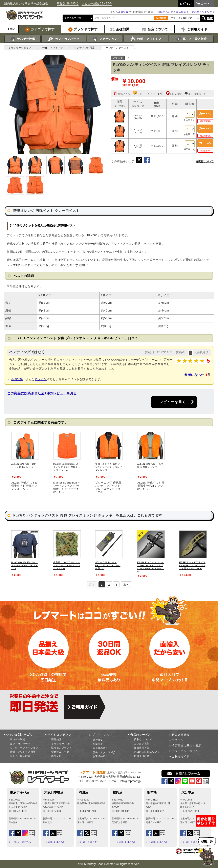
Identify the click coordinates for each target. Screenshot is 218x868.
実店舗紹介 (182, 12)
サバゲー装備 (23, 39)
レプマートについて (102, 735)
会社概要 (98, 740)
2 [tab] (109, 585)
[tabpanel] (25, 461)
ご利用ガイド (180, 756)
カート (205, 3)
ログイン (41, 379)
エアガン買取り (143, 744)
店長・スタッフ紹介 (104, 752)
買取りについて (143, 739)
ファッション (105, 39)
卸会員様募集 (142, 748)
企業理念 (98, 744)
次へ (126, 585)
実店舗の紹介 (100, 748)
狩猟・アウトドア (146, 39)
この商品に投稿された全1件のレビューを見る (42, 393)
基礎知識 (56, 739)
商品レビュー (59, 756)
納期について (205, 161)
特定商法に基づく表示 (186, 746)
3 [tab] (116, 585)
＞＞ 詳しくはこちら (20, 842)
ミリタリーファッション (24, 748)
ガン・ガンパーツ (64, 39)
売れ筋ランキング (202, 12)
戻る (92, 585)
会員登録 (123, 12)
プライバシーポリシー (186, 751)
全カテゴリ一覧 (60, 752)
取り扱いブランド (62, 748)
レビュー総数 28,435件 (97, 3)
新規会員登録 (180, 735)
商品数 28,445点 (68, 3)
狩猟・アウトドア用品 (23, 752)
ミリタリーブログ (62, 744)
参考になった (194, 375)
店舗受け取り (142, 756)
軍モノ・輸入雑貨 (191, 39)
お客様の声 (99, 756)
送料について (165, 12)
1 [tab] (102, 585)
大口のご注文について (147, 752)
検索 (210, 18)
